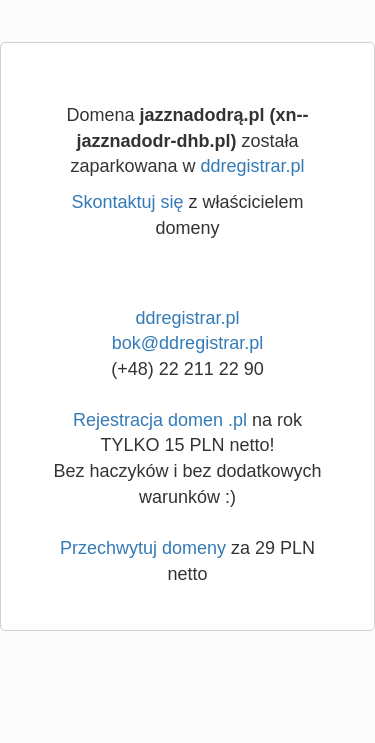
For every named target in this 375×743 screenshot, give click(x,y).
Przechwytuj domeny (143, 548)
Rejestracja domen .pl (160, 420)
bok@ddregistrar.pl (187, 343)
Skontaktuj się (127, 202)
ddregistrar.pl (253, 166)
